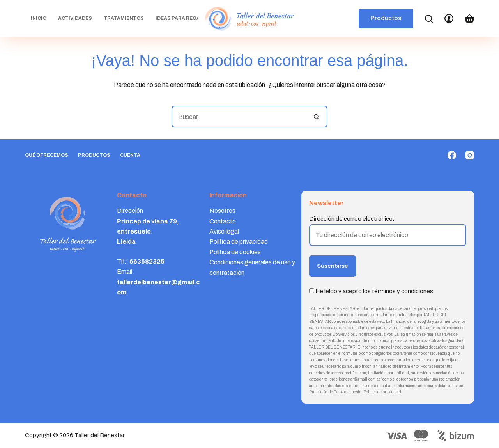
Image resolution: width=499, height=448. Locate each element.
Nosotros (222, 211)
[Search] (429, 19)
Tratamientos (124, 18)
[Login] (449, 19)
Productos (386, 18)
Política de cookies (235, 252)
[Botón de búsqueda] (317, 117)
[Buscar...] (239, 117)
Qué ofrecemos (47, 155)
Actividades (75, 18)
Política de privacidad (239, 242)
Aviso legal (224, 231)
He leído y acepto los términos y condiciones (374, 291)
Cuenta (130, 155)
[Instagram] (470, 155)
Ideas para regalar (188, 18)
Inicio (39, 18)
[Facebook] (452, 155)
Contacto (223, 221)
